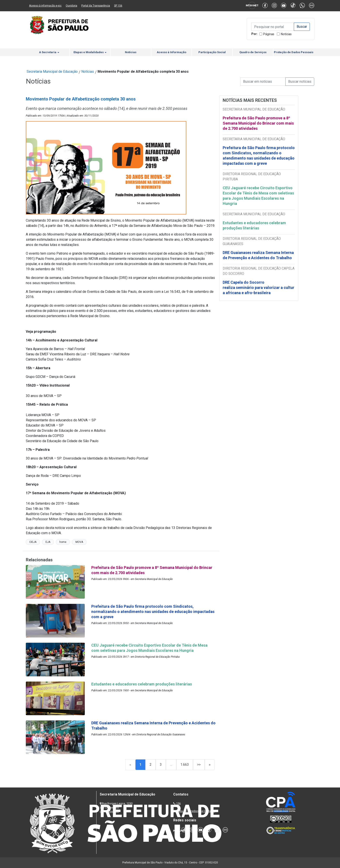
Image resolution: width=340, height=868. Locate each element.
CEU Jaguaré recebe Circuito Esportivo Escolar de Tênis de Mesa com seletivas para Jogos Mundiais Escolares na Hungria (258, 196)
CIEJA (33, 542)
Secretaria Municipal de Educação (52, 72)
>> (199, 765)
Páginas (269, 34)
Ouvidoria (71, 6)
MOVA (79, 542)
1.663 (185, 765)
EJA (48, 542)
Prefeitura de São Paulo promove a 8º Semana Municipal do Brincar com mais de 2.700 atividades (258, 123)
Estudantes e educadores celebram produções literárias (254, 225)
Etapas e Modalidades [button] (90, 52)
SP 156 (118, 6)
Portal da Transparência (96, 6)
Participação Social (212, 52)
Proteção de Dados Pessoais (294, 52)
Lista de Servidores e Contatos (196, 811)
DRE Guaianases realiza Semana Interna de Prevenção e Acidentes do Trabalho (258, 255)
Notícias (286, 34)
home (63, 542)
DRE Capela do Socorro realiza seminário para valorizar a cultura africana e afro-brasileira (258, 287)
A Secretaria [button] (49, 52)
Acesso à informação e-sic (45, 6)
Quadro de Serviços (253, 52)
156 (178, 803)
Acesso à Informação (172, 52)
